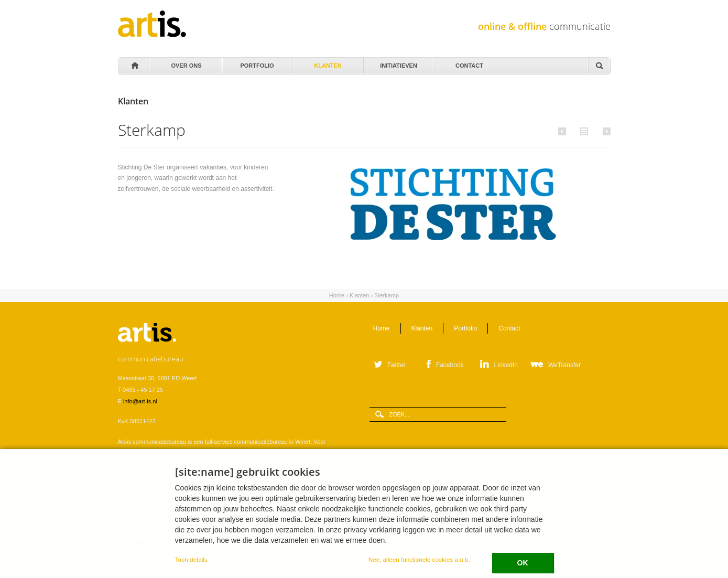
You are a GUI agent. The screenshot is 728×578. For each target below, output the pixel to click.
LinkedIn (506, 365)
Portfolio (257, 63)
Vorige (564, 131)
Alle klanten (583, 131)
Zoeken (599, 66)
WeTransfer (564, 365)
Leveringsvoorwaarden (147, 531)
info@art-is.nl (140, 401)
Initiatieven (398, 63)
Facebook (450, 365)
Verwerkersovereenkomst (213, 531)
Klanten (327, 63)
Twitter (396, 365)
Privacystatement (273, 531)
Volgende (605, 131)
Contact (469, 63)
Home (134, 66)
